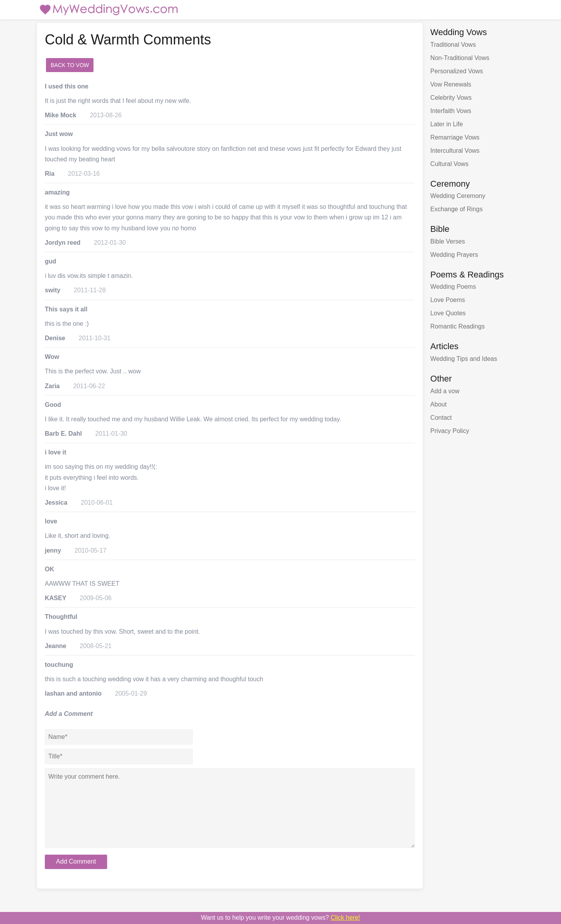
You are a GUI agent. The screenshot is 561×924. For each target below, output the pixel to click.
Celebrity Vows (451, 98)
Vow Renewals (451, 84)
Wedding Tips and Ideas (464, 359)
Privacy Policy (450, 431)
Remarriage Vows (455, 137)
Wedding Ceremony (458, 196)
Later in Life (447, 124)
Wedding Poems (453, 287)
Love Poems (448, 300)
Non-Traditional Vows (460, 58)
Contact (441, 418)
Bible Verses (448, 241)
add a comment (119, 65)
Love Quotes (448, 313)
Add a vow (445, 391)
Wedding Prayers (454, 255)
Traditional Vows (453, 45)
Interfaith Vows (451, 111)
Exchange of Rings (457, 209)
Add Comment (76, 861)
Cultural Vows (450, 164)
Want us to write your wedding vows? (281, 918)
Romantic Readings (458, 326)
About (439, 404)
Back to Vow (70, 65)
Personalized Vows (457, 71)
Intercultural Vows (455, 151)
